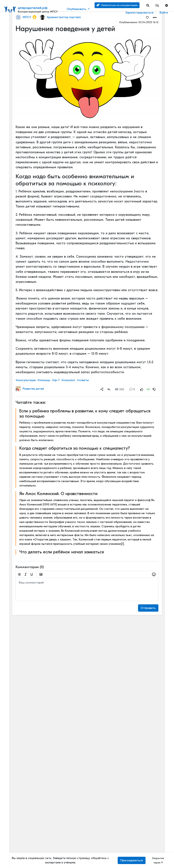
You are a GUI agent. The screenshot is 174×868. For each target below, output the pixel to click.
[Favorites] (147, 17)
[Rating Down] (154, 389)
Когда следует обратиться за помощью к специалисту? (75, 448)
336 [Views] (120, 389)
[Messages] (157, 5)
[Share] (102, 389)
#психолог (68, 380)
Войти (164, 13)
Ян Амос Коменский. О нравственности (58, 494)
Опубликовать (77, 9)
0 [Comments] (132, 389)
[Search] (148, 5)
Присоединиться (132, 860)
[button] (157, 5)
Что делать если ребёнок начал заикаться (62, 552)
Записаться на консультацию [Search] (117, 5)
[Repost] (109, 389)
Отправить (148, 608)
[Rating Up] (142, 389)
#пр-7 (56, 380)
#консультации (26, 380)
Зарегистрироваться (139, 13)
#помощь (44, 380)
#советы (83, 380)
